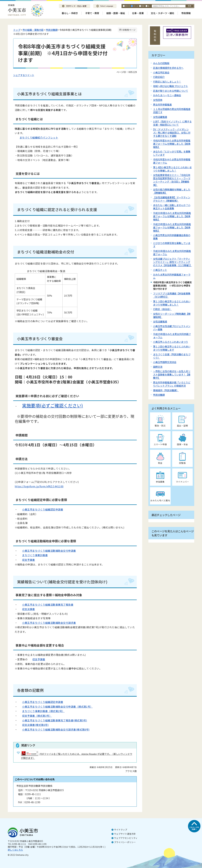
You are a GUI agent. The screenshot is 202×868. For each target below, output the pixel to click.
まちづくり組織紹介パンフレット (36, 137)
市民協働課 (52, 30)
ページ (136, 6)
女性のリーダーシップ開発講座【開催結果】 (172, 315)
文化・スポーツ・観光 (163, 13)
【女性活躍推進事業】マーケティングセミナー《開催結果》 (172, 199)
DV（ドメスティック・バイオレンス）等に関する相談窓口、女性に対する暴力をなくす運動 (172, 133)
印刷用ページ (129, 30)
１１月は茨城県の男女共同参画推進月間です (172, 111)
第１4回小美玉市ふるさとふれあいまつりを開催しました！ (172, 169)
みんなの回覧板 (161, 63)
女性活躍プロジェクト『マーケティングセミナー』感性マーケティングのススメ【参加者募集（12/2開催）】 (172, 262)
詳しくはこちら (15, 850)
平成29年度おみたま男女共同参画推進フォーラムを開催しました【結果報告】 (172, 227)
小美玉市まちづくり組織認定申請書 (40, 509)
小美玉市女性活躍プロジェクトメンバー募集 (172, 328)
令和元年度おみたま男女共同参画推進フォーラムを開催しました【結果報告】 (172, 144)
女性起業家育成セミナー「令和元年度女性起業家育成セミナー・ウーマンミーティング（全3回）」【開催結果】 (172, 180)
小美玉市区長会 (161, 72)
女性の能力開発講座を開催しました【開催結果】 (172, 191)
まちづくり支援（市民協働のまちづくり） (172, 356)
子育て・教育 (92, 13)
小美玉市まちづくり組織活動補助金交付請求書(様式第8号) (53, 729)
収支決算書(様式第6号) (33, 725)
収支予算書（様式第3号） (37, 716)
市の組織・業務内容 (33, 30)
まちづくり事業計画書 (32, 555)
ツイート (30, 75)
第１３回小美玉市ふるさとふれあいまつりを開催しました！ (172, 303)
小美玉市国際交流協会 (165, 362)
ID (149, 6)
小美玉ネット (160, 270)
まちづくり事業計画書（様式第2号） (43, 711)
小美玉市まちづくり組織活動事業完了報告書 (45, 605)
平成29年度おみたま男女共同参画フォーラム (172, 336)
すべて (128, 6)
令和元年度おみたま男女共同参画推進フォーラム (172, 161)
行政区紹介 (159, 77)
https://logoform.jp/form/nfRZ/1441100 (39, 486)
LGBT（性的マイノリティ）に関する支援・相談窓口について (172, 123)
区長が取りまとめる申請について (171, 91)
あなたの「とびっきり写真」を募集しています (172, 153)
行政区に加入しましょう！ (167, 82)
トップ (17, 30)
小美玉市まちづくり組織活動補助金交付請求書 (47, 623)
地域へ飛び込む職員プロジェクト (171, 86)
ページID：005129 (127, 72)
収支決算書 (26, 609)
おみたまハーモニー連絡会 (167, 95)
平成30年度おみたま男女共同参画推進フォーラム (172, 253)
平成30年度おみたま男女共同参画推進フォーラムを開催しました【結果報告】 (172, 216)
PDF (143, 6)
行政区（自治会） (162, 309)
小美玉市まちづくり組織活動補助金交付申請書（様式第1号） (57, 707)
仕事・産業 (138, 13)
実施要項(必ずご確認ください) (50, 405)
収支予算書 (26, 560)
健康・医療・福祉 (116, 13)
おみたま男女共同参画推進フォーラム (172, 276)
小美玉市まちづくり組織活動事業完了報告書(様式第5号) (52, 720)
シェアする (19, 75)
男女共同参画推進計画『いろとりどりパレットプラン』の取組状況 (172, 384)
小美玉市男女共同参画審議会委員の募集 (172, 237)
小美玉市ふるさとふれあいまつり (171, 342)
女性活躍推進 (160, 117)
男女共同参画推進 (162, 104)
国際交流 (158, 367)
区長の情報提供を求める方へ (168, 68)
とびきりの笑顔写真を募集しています (172, 245)
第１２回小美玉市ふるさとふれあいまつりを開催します (172, 348)
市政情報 (186, 13)
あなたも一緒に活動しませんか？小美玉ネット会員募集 (172, 207)
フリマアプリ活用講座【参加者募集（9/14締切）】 (172, 295)
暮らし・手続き (70, 13)
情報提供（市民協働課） (166, 390)
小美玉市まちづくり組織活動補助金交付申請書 (47, 551)
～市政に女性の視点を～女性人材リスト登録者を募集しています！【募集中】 (172, 374)
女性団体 (158, 100)
